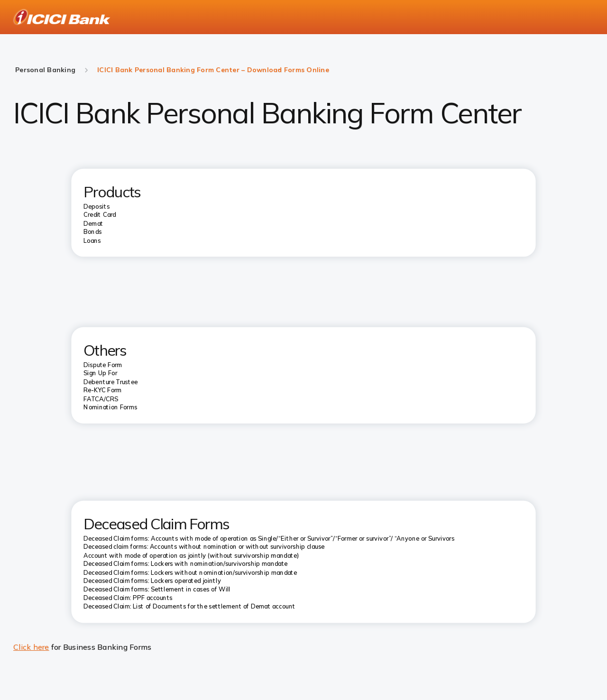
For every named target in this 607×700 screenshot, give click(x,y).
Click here (31, 647)
